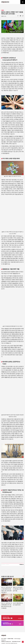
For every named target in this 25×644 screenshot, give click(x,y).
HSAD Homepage (17, 639)
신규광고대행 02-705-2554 (16, 642)
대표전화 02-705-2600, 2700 (6, 642)
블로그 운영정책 (4, 639)
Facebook (18, 16)
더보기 (23, 576)
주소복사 (23, 16)
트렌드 (3, 10)
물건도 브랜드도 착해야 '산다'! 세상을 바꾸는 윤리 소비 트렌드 (12, 13)
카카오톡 (20, 16)
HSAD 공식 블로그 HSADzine (5, 2)
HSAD (4, 635)
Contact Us (3, 640)
